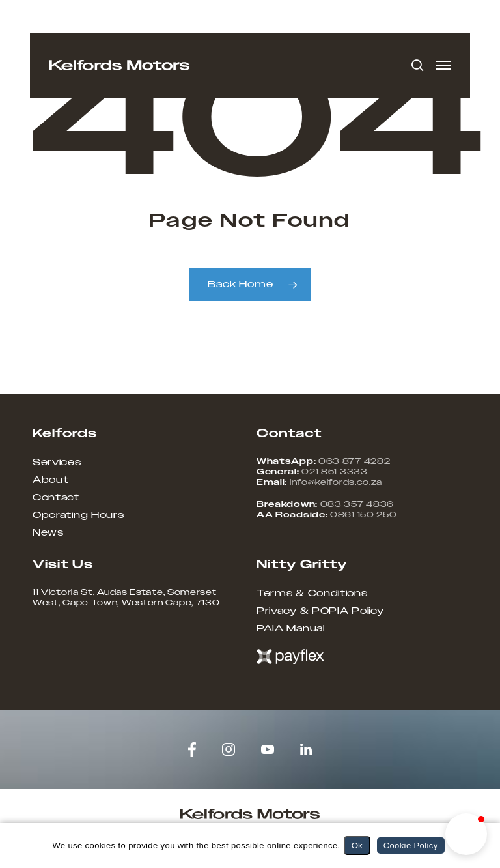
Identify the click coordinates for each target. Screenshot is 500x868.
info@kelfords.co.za (336, 482)
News (48, 533)
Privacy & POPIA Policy (320, 611)
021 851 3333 (334, 472)
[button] (443, 65)
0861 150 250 (363, 515)
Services (57, 463)
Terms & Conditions (312, 594)
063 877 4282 (354, 461)
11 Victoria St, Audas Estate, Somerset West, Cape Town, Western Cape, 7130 (126, 598)
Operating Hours (78, 515)
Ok (357, 846)
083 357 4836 (357, 504)
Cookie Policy (411, 846)
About (51, 480)
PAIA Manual (291, 629)
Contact (56, 498)
